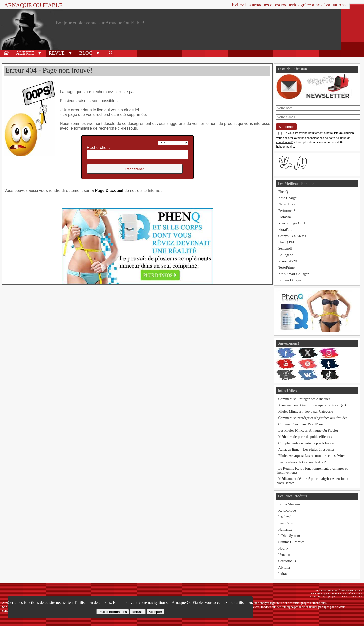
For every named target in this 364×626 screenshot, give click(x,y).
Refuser (138, 612)
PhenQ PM (286, 242)
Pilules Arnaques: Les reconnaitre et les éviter (311, 456)
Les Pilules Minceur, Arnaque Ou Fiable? (308, 430)
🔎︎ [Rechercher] (110, 53)
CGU (313, 596)
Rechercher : (99, 147)
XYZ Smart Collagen (294, 274)
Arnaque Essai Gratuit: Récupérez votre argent (312, 405)
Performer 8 (287, 211)
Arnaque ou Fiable (33, 5)
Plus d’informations (113, 612)
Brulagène (286, 255)
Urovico (284, 555)
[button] (40, 53)
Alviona (284, 567)
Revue (57, 53)
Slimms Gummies (291, 542)
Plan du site (355, 596)
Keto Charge (287, 198)
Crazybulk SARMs (292, 236)
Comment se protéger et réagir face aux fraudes (313, 418)
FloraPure (285, 229)
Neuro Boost (287, 204)
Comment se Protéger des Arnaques (304, 399)
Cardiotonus (287, 561)
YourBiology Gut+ (292, 223)
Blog (86, 53)
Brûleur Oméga (289, 280)
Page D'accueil (109, 190)
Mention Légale (320, 593)
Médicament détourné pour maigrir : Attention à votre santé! (313, 481)
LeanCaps (285, 523)
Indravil (284, 574)
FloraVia (284, 217)
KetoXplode (287, 510)
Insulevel (285, 517)
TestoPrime (286, 267)
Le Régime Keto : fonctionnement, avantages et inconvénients (312, 470)
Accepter (155, 612)
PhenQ (283, 192)
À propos (331, 596)
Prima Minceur (289, 504)
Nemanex (285, 529)
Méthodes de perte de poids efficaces (305, 437)
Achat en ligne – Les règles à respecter (306, 449)
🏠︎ (6, 53)
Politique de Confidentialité (346, 593)
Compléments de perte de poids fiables (306, 443)
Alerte (25, 53)
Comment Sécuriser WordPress (301, 424)
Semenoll (285, 248)
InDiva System (289, 536)
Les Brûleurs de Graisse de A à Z (302, 462)
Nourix (283, 548)
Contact (342, 596)
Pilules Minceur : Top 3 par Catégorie (305, 411)
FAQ (321, 596)
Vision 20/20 (287, 261)
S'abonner (286, 127)
